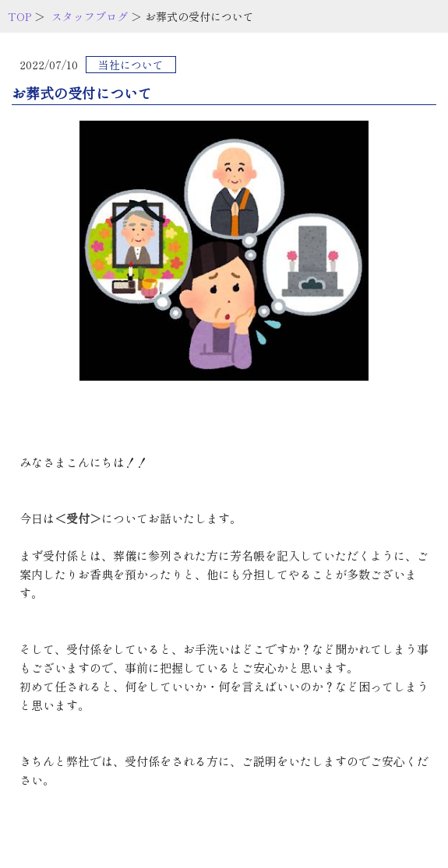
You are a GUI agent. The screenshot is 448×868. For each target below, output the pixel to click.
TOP (19, 16)
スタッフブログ (90, 16)
